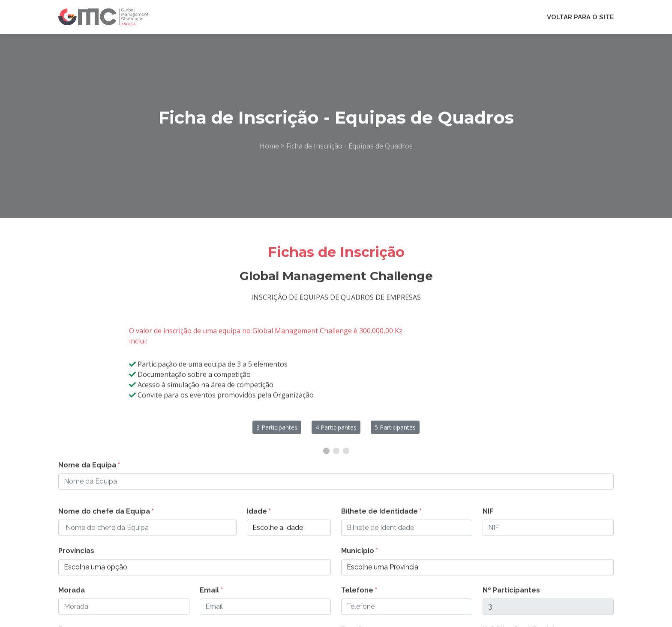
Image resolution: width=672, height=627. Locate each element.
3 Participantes (277, 432)
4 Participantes (336, 432)
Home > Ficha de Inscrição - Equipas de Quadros (336, 151)
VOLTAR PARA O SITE (580, 17)
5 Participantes (395, 432)
